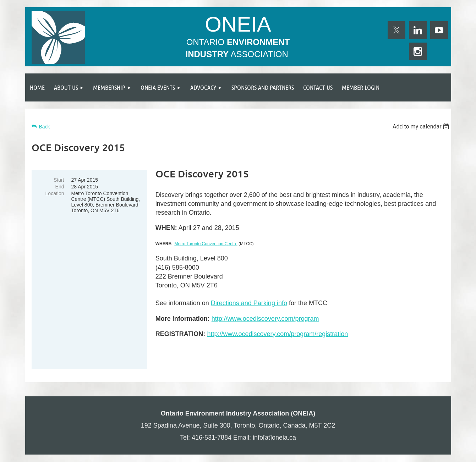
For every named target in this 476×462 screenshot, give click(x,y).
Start (59, 180)
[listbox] (422, 126)
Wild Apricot (370, 453)
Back (45, 127)
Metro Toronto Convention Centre (206, 244)
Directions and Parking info (249, 303)
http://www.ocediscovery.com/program (265, 319)
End (60, 187)
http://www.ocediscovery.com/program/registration (277, 334)
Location (55, 193)
